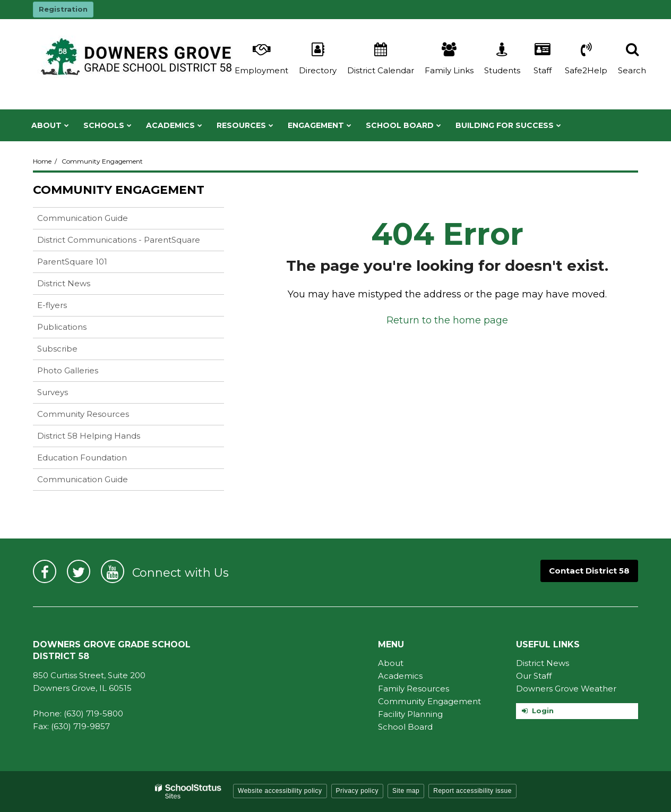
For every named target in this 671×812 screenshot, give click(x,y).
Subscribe (57, 349)
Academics (400, 676)
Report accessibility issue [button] (472, 791)
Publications (62, 327)
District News (64, 283)
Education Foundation (82, 458)
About (391, 663)
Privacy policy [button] (357, 791)
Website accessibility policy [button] (280, 791)
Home (42, 161)
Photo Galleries (68, 370)
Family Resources (414, 689)
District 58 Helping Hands (89, 436)
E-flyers (52, 305)
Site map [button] (406, 791)
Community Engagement (102, 161)
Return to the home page (447, 320)
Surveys (53, 392)
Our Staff (534, 676)
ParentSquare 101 (72, 262)
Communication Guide (99, 220)
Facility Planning (410, 714)
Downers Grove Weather (566, 689)
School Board (405, 727)
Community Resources (83, 414)
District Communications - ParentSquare (119, 240)
